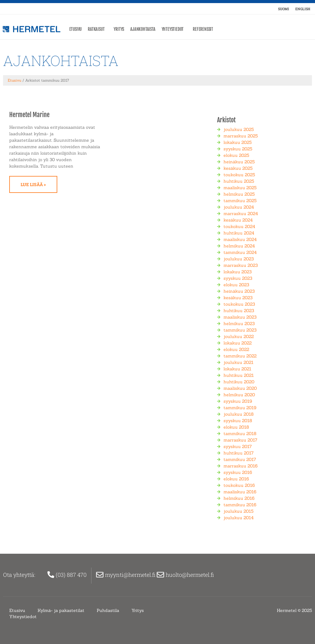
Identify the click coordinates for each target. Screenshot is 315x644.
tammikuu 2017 (240, 459)
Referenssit (204, 29)
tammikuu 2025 (240, 200)
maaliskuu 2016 (240, 491)
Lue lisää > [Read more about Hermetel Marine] (33, 184)
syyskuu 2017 (238, 446)
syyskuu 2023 (238, 278)
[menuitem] (284, 9)
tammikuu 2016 (240, 504)
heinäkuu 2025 (239, 161)
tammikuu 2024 (240, 252)
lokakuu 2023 (238, 271)
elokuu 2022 (236, 349)
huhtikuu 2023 (239, 310)
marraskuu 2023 (241, 265)
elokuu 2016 (236, 479)
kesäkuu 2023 (238, 297)
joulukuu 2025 (239, 129)
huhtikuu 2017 (238, 453)
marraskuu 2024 (241, 213)
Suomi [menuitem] (284, 9)
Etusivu (76, 29)
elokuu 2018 (236, 427)
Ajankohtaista (143, 29)
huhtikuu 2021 (239, 375)
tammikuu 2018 (240, 433)
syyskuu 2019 (238, 401)
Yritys (119, 29)
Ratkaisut (98, 29)
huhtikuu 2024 (239, 233)
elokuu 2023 (236, 284)
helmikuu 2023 (239, 323)
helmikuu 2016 (239, 498)
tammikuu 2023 (240, 330)
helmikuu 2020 (239, 394)
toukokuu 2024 (239, 226)
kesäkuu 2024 (238, 220)
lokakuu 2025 (238, 142)
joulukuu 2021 (238, 362)
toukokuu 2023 (239, 304)
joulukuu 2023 (239, 259)
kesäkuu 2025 (238, 168)
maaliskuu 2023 (240, 317)
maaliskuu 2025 (240, 187)
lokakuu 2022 (238, 343)
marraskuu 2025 (241, 136)
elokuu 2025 (236, 155)
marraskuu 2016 (241, 466)
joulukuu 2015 (238, 511)
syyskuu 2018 (238, 420)
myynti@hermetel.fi (131, 574)
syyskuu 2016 (238, 472)
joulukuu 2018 (239, 414)
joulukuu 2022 (239, 336)
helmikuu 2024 (239, 246)
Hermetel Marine (29, 114)
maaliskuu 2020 (240, 388)
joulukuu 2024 (239, 207)
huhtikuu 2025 (239, 181)
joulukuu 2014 (239, 517)
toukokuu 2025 (239, 174)
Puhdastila (108, 610)
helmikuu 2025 (239, 194)
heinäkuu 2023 (239, 291)
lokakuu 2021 (237, 369)
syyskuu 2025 (238, 149)
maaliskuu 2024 (240, 239)
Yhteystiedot (174, 29)
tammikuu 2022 (240, 356)
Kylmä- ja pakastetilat (61, 610)
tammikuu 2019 (240, 407)
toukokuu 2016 (239, 485)
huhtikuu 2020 (239, 381)
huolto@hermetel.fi (190, 574)
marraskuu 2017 (240, 440)
